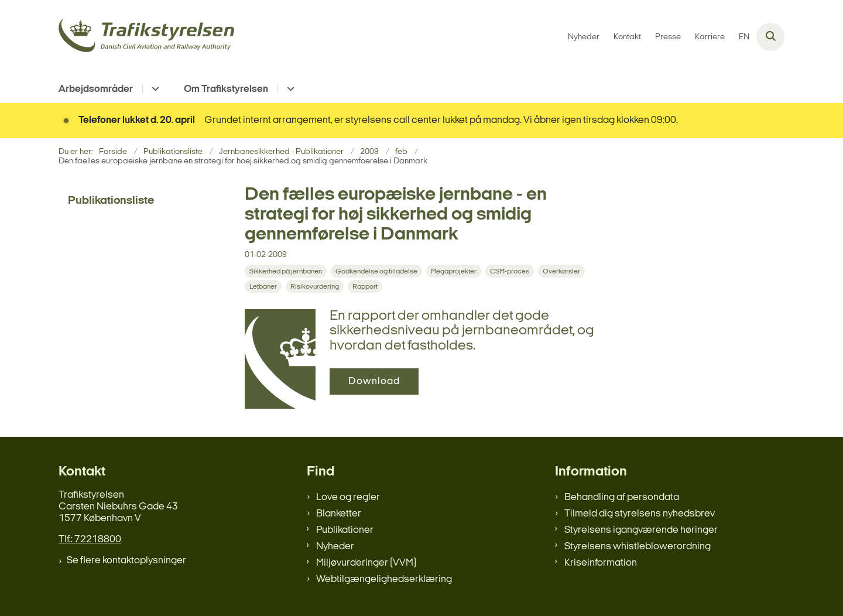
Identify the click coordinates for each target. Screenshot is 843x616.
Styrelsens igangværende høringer (641, 530)
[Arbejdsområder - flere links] (154, 89)
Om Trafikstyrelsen (226, 89)
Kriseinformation (601, 563)
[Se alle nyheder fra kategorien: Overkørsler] (563, 271)
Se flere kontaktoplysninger (126, 561)
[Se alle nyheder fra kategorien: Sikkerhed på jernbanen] (287, 271)
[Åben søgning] (770, 37)
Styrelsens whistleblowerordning (638, 547)
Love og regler (348, 497)
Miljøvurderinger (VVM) (366, 563)
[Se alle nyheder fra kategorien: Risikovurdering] (316, 287)
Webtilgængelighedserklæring (384, 579)
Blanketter (339, 514)
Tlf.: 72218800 (90, 540)
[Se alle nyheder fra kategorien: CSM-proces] (511, 271)
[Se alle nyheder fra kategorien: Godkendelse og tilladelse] (378, 271)
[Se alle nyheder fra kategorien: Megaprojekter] (455, 271)
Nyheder (335, 547)
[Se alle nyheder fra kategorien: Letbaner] (264, 287)
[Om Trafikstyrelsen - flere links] (289, 89)
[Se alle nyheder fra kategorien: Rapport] (366, 287)
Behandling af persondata (622, 497)
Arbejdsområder (96, 89)
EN (744, 37)
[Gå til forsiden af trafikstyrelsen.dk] (146, 37)
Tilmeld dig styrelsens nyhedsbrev (640, 514)
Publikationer (345, 530)
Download (374, 381)
